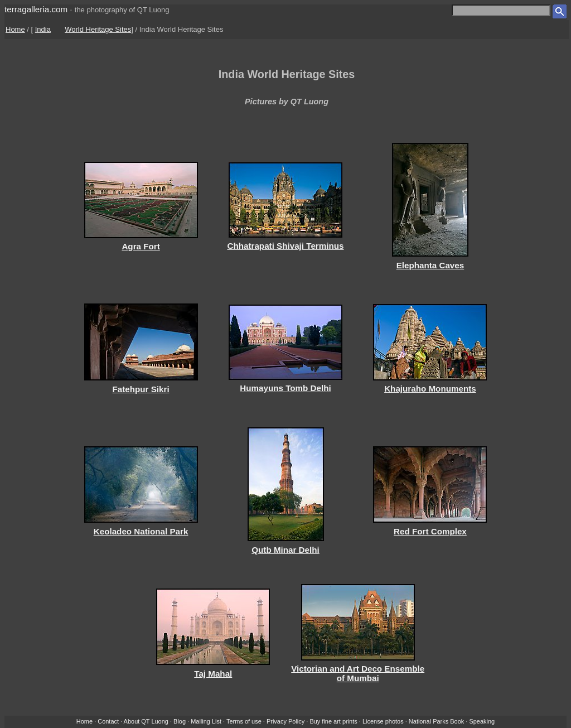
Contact (108, 721)
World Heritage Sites (98, 29)
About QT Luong (146, 721)
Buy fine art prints (333, 721)
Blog (180, 721)
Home (15, 29)
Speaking (482, 721)
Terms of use (244, 721)
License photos (383, 721)
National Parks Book (436, 721)
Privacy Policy (285, 721)
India (43, 29)
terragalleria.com (36, 9)
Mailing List (206, 721)
